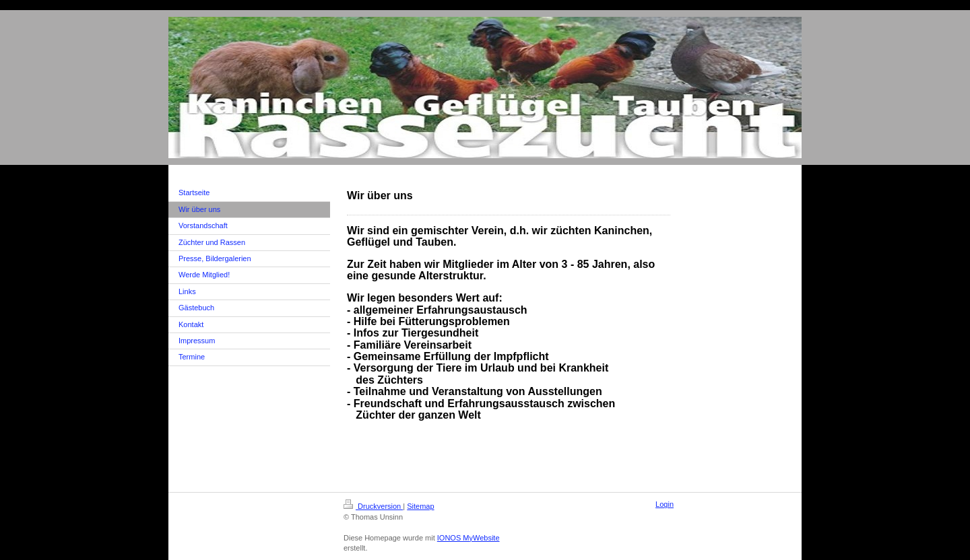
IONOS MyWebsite (468, 538)
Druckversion (373, 506)
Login (665, 504)
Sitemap (420, 506)
